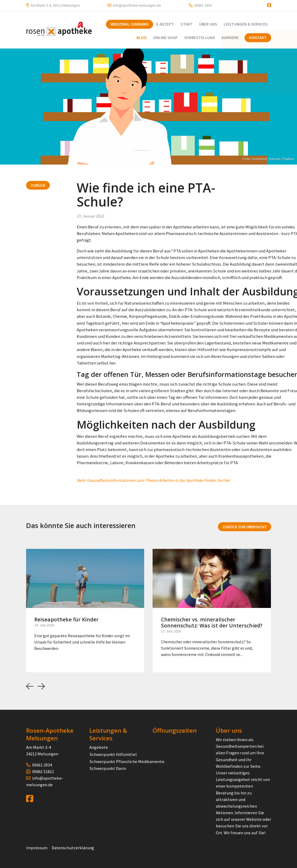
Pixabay (288, 158)
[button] (30, 686)
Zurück (38, 185)
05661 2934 (203, 5)
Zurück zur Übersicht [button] (245, 526)
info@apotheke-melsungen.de (137, 5)
